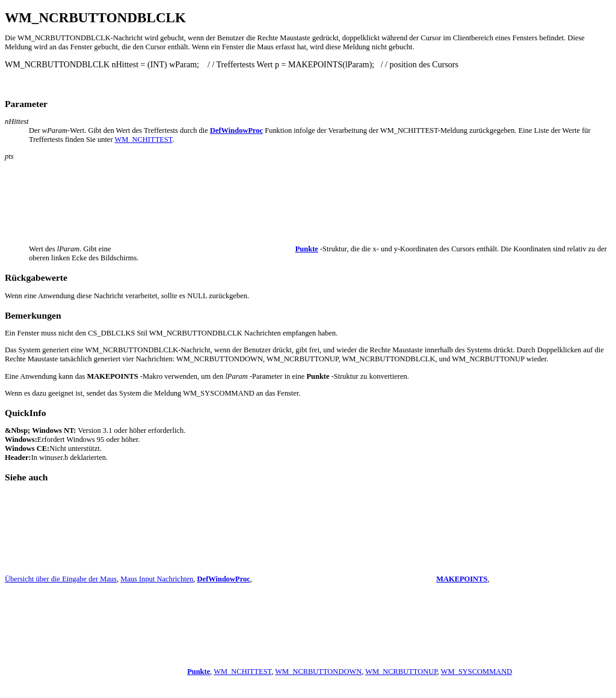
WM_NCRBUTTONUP (401, 672)
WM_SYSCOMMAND (476, 672)
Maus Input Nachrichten (157, 579)
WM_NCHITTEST (143, 139)
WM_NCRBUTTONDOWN (318, 672)
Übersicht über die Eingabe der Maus (61, 579)
